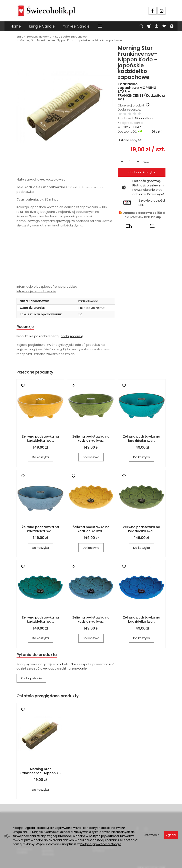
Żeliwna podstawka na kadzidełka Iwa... (40, 440)
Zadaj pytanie (31, 680)
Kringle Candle (42, 26)
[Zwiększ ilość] (121, 157)
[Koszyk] (149, 26)
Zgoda (171, 835)
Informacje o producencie (36, 291)
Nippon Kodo (145, 114)
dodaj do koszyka (142, 168)
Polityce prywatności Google (101, 844)
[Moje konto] (156, 26)
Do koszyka (40, 458)
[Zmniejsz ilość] (136, 157)
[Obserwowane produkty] (164, 26)
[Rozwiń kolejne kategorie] (100, 26)
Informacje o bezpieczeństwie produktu (47, 287)
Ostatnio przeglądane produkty (50, 698)
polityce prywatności (104, 836)
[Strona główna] (46, 10)
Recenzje (26, 327)
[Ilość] (129, 157)
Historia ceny (129, 136)
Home (16, 26)
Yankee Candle (76, 26)
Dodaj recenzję (72, 337)
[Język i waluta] (172, 26)
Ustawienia (152, 835)
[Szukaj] (141, 26)
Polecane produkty (37, 373)
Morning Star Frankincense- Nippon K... (40, 773)
